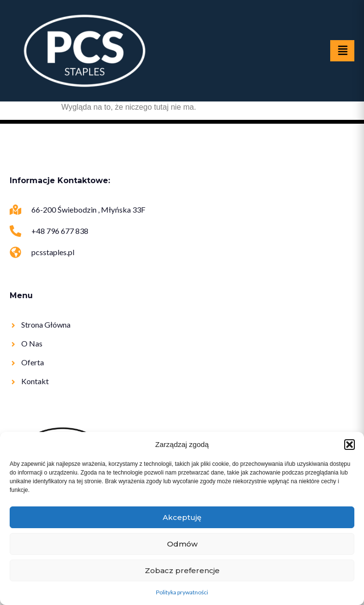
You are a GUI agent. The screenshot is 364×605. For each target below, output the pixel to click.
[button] (350, 445)
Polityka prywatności (182, 592)
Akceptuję (182, 517)
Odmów (182, 544)
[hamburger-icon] (342, 51)
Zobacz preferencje (182, 570)
